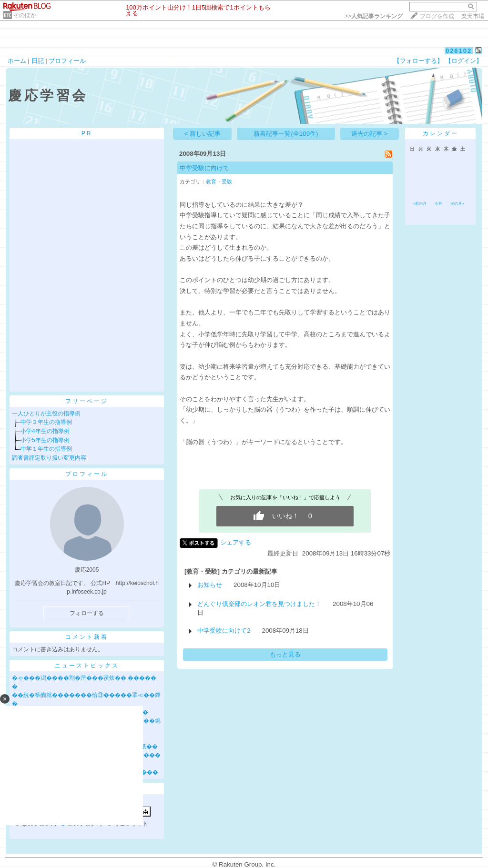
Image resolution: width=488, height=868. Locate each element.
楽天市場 (473, 16)
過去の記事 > (370, 134)
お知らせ (210, 585)
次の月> (457, 204)
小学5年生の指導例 (45, 440)
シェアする (236, 542)
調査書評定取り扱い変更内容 (49, 458)
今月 (438, 204)
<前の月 (420, 204)
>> (374, 16)
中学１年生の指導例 (46, 449)
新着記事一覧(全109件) (286, 134)
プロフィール (67, 61)
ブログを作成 (437, 16)
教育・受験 (219, 182)
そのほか (25, 15)
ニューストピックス (87, 666)
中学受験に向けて (204, 168)
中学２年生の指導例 (46, 422)
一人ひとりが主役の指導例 (46, 414)
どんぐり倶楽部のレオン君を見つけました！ (259, 604)
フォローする (87, 613)
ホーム (17, 61)
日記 (38, 61)
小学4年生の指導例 (45, 431)
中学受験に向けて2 (224, 631)
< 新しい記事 (203, 134)
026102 (459, 51)
